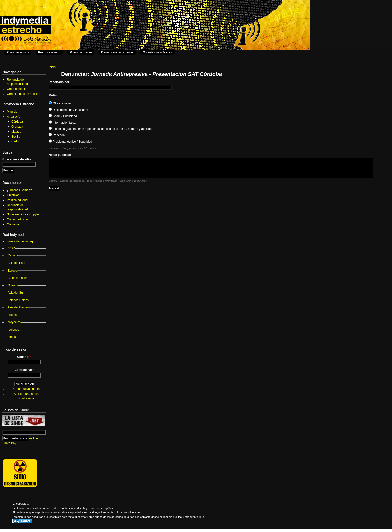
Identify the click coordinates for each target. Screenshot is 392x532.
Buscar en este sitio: (17, 159)
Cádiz (15, 141)
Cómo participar (18, 219)
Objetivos (13, 195)
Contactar (13, 224)
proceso (13, 315)
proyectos (14, 322)
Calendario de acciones (117, 52)
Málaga (16, 132)
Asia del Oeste (17, 307)
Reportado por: (60, 82)
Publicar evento (49, 52)
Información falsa (62, 123)
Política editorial (18, 200)
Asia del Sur (16, 293)
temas (12, 337)
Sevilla (16, 137)
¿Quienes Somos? (19, 190)
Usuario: (24, 357)
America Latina (18, 278)
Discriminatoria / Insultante (68, 110)
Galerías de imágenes (157, 52)
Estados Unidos (18, 300)
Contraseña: (24, 370)
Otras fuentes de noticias (24, 94)
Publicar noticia (18, 52)
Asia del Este (16, 263)
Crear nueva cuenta (27, 389)
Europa (13, 271)
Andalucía (14, 117)
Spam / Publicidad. (63, 116)
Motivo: (54, 95)
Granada (17, 127)
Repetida (57, 135)
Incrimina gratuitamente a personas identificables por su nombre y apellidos (101, 129)
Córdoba (17, 122)
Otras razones (60, 103)
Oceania (13, 285)
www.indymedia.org (20, 241)
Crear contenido (18, 89)
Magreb (12, 112)
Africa (12, 248)
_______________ (22, 456)
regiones (13, 330)
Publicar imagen (81, 52)
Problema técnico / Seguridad (70, 142)
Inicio (52, 67)
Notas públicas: (60, 155)
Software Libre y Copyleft (24, 214)
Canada (13, 255)
